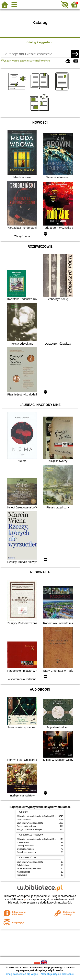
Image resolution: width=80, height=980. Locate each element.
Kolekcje (45, 61)
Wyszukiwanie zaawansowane (20, 61)
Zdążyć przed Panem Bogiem (30, 829)
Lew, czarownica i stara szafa (30, 823)
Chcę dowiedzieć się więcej (22, 974)
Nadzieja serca (24, 872)
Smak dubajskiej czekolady (29, 869)
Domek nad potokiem (26, 852)
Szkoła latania (23, 842)
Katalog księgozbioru (40, 42)
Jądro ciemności (24, 820)
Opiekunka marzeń (25, 849)
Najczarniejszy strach (26, 826)
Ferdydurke (22, 875)
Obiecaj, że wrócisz (26, 846)
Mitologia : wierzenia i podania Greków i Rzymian (39, 816)
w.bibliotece (17, 899)
